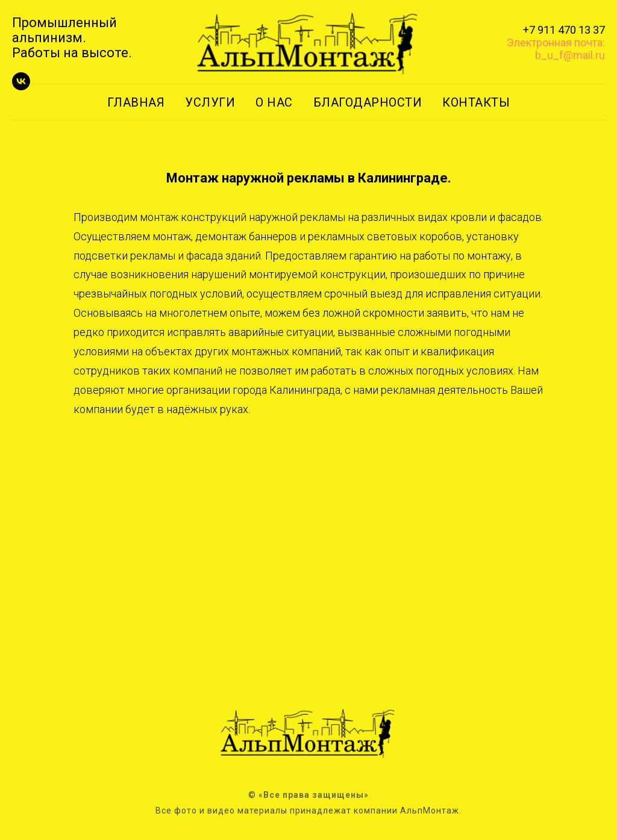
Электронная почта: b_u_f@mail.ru (556, 49)
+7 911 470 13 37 (564, 30)
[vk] (21, 87)
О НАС (274, 102)
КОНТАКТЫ (476, 102)
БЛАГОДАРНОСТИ (368, 102)
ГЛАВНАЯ (136, 102)
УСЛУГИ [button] (210, 102)
